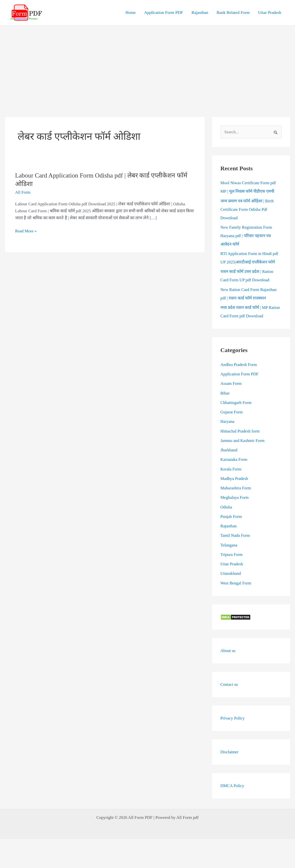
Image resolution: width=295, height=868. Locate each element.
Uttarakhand (231, 574)
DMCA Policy (233, 786)
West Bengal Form (236, 583)
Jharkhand (229, 450)
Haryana (228, 422)
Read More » (26, 231)
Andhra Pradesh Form (239, 365)
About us (228, 651)
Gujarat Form (232, 412)
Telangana (229, 545)
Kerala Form (231, 469)
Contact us (229, 684)
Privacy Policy (233, 718)
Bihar (225, 393)
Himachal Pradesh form (240, 431)
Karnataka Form (234, 460)
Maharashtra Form (236, 488)
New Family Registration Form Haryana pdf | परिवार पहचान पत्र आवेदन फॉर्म (247, 236)
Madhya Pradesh (235, 479)
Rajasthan (200, 13)
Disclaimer (230, 752)
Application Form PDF (164, 13)
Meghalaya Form (235, 498)
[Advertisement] (147, 63)
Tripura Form (232, 555)
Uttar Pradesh (270, 13)
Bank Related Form (233, 13)
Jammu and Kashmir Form (243, 441)
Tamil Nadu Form (236, 536)
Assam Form (231, 384)
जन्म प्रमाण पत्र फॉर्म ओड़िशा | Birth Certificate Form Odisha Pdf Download (248, 209)
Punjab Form (231, 517)
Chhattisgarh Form (236, 403)
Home (131, 13)
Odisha (226, 507)
